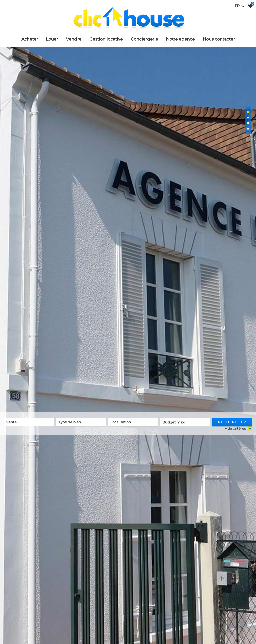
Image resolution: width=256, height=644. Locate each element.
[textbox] (81, 423)
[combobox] (29, 423)
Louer (52, 39)
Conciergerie (144, 39)
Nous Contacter (219, 39)
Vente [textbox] (11, 423)
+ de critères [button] (238, 429)
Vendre (74, 39)
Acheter (30, 39)
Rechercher (232, 423)
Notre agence (180, 39)
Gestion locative (106, 39)
